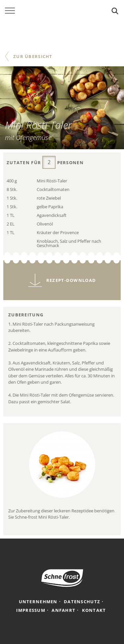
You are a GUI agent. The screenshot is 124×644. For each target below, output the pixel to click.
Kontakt (94, 610)
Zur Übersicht (33, 56)
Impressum (31, 610)
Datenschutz (82, 602)
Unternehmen (38, 602)
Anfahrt (63, 610)
